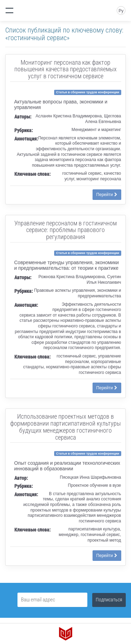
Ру (121, 11)
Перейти (107, 195)
